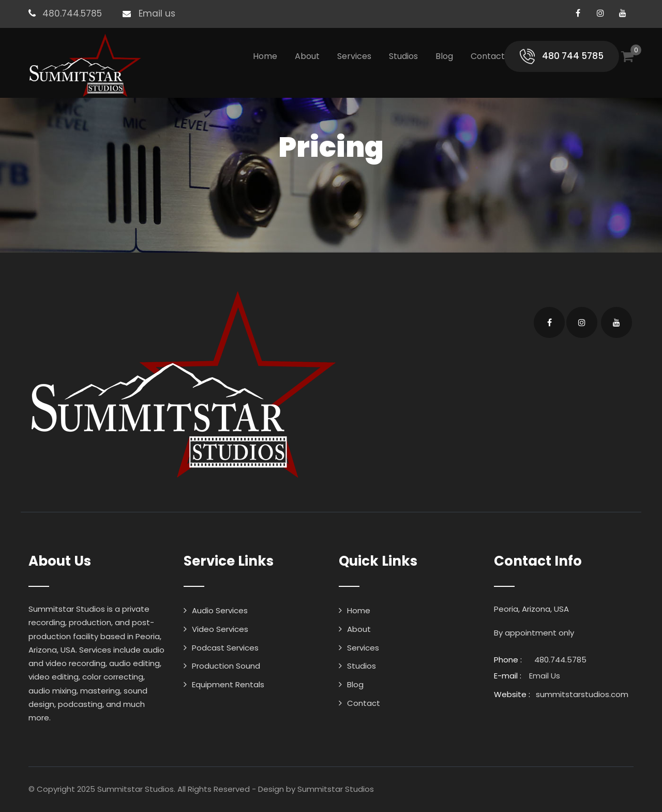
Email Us (545, 676)
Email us (157, 13)
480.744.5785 (72, 13)
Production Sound (226, 666)
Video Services (220, 629)
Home (265, 56)
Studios (403, 56)
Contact (488, 56)
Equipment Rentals (228, 684)
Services (354, 56)
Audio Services (220, 610)
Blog (444, 56)
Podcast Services (225, 648)
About (307, 56)
